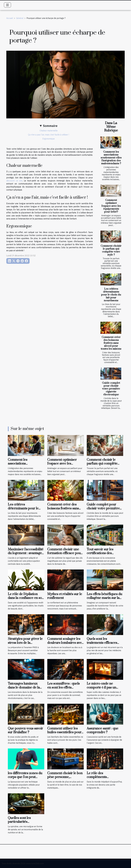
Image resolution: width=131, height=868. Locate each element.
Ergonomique (49, 139)
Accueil (10, 18)
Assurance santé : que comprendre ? (103, 730)
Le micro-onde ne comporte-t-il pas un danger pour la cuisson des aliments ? (103, 689)
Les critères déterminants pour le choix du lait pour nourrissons (111, 295)
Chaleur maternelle (49, 131)
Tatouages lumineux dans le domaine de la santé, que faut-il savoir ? (26, 688)
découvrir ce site (14, 181)
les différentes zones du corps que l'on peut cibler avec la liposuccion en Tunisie (25, 779)
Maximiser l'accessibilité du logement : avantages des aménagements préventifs (26, 555)
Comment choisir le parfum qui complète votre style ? (111, 250)
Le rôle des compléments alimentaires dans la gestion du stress (101, 779)
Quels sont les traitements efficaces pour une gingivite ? (102, 643)
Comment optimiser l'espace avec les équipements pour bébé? (111, 206)
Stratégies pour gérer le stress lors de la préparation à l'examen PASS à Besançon (25, 645)
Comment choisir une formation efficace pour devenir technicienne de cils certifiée (65, 555)
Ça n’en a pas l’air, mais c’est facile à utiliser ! (49, 135)
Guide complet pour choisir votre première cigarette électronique (111, 389)
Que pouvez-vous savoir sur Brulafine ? (25, 730)
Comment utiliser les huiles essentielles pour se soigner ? (64, 732)
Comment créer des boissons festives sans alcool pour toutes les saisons (111, 343)
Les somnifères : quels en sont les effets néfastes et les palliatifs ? (65, 688)
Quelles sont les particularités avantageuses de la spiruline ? (22, 824)
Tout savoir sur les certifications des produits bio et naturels (104, 553)
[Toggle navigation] (7, 5)
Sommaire (50, 126)
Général (20, 18)
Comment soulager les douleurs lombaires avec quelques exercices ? (65, 643)
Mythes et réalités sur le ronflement (65, 596)
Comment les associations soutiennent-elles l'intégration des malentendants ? (111, 158)
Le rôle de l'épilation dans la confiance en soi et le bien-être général (25, 598)
